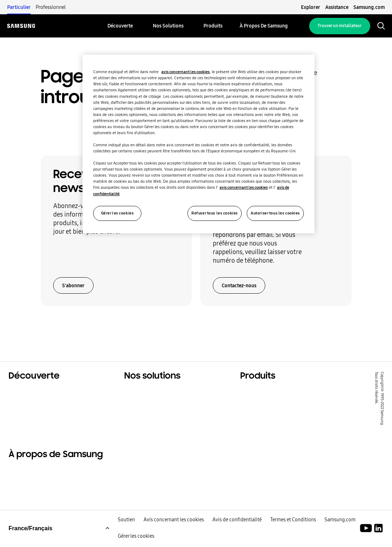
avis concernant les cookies (185, 72)
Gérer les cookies (136, 542)
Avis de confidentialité (237, 526)
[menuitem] (120, 26)
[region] (198, 144)
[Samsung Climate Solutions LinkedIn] (378, 535)
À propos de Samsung (39, 473)
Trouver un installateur (340, 26)
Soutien (126, 526)
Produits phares (262, 392)
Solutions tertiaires (36, 401)
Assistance (337, 7)
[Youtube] (367, 535)
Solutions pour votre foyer (161, 392)
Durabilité (23, 410)
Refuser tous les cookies (215, 213)
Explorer (311, 7)
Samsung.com (369, 7)
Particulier (19, 7)
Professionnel (51, 7)
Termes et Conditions (293, 526)
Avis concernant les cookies (174, 526)
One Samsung (28, 419)
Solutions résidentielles (42, 392)
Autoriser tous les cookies (275, 213)
